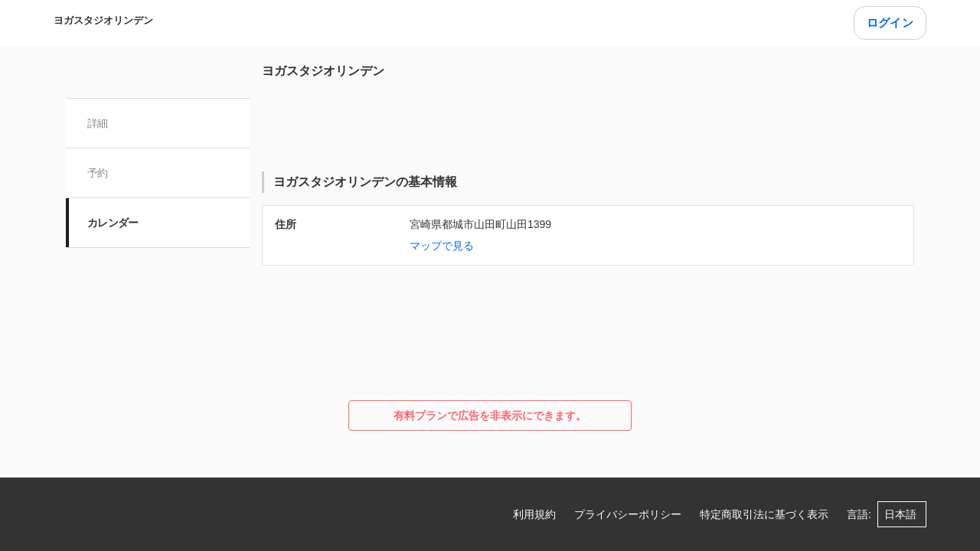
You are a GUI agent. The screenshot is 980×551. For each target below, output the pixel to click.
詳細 (98, 123)
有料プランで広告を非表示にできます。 (490, 416)
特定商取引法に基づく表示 (764, 514)
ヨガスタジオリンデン (103, 20)
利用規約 (534, 514)
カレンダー (113, 223)
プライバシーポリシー (628, 514)
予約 (98, 173)
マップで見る (442, 246)
